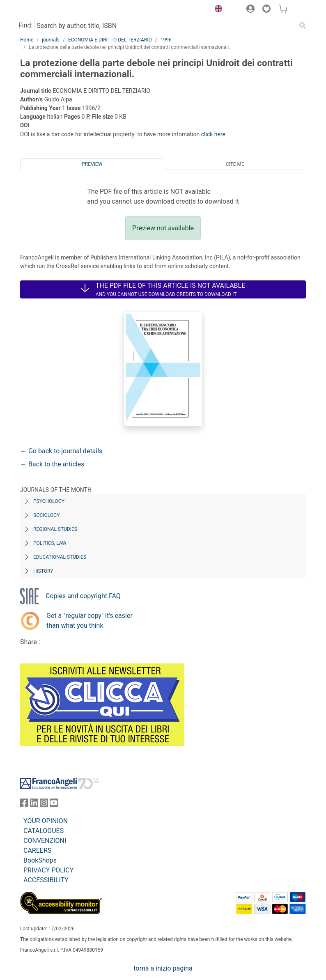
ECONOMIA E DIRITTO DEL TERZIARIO (110, 40)
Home (27, 40)
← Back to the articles (52, 464)
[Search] (303, 25)
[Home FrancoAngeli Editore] (48, 10)
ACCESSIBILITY (46, 880)
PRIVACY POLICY (48, 870)
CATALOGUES (44, 831)
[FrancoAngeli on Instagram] (44, 804)
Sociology (46, 515)
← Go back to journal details (61, 451)
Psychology (49, 501)
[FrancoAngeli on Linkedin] (34, 804)
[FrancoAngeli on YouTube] (54, 804)
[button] (216, 10)
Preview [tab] (92, 164)
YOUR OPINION (46, 821)
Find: (25, 25)
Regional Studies (55, 529)
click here (213, 134)
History (43, 571)
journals (51, 40)
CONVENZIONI (45, 841)
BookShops (40, 860)
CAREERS (37, 850)
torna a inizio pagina (163, 968)
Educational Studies (60, 557)
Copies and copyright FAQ (83, 596)
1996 (166, 40)
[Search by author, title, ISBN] (165, 25)
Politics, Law (50, 543)
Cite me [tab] (235, 164)
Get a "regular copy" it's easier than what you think (90, 621)
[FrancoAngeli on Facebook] (24, 804)
